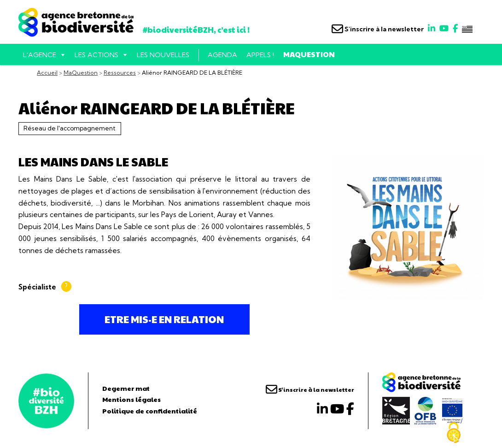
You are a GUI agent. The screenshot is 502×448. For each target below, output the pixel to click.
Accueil (47, 73)
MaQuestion (309, 54)
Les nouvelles (163, 55)
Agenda (222, 55)
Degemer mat (126, 388)
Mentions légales (131, 399)
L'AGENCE (40, 55)
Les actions (96, 55)
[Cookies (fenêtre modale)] (454, 433)
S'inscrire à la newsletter (378, 29)
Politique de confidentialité (150, 411)
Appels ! (260, 55)
